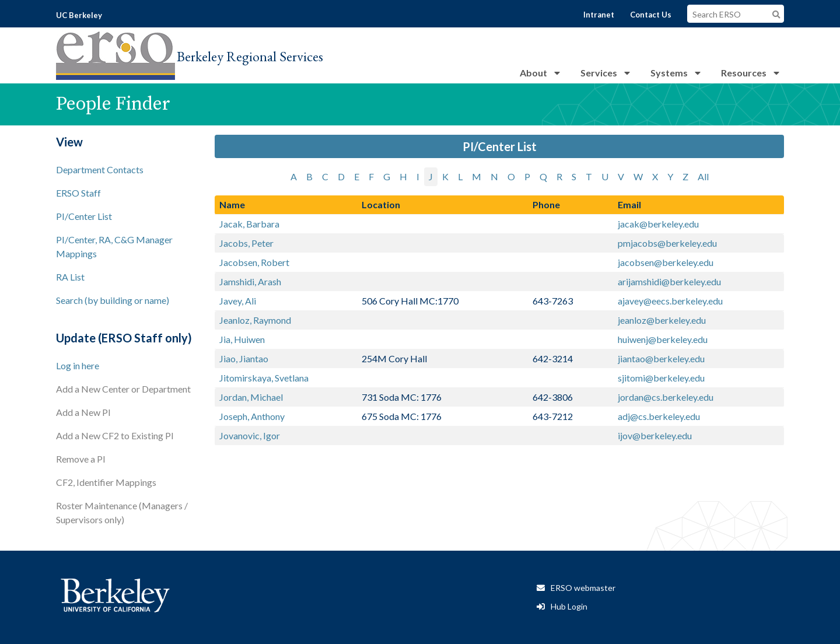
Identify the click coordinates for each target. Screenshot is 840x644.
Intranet (599, 15)
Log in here (78, 365)
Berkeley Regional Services (250, 56)
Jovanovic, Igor (250, 435)
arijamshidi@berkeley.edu (669, 281)
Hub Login (569, 606)
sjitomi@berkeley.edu (661, 378)
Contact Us (651, 15)
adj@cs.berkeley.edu (659, 416)
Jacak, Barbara (249, 224)
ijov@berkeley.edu (655, 435)
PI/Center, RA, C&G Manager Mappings (114, 246)
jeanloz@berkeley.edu (662, 320)
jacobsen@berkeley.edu (666, 262)
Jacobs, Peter (246, 243)
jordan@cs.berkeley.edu (666, 397)
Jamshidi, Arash (250, 281)
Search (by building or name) (113, 300)
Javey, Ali (238, 301)
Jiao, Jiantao (244, 358)
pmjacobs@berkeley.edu (667, 243)
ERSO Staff (78, 193)
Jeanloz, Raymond (255, 320)
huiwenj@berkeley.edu (663, 339)
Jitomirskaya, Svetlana (264, 378)
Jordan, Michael (251, 397)
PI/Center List (84, 216)
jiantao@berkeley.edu (661, 358)
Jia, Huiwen (242, 339)
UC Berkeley (79, 15)
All (703, 176)
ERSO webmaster (583, 588)
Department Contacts (100, 169)
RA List (70, 277)
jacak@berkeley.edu (658, 224)
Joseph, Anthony (252, 416)
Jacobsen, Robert (254, 262)
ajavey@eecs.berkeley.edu (670, 301)
